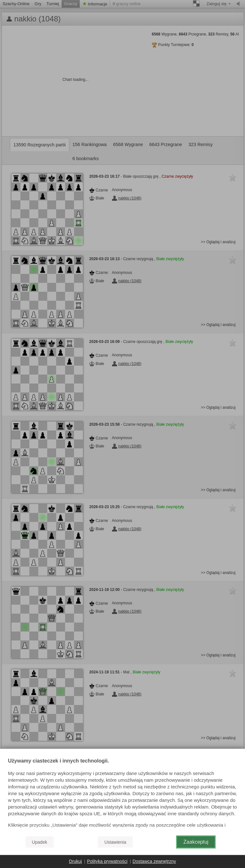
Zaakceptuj (196, 842)
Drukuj (75, 861)
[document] (122, 794)
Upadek (40, 842)
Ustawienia (115, 842)
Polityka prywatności (107, 861)
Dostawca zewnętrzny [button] (154, 861)
